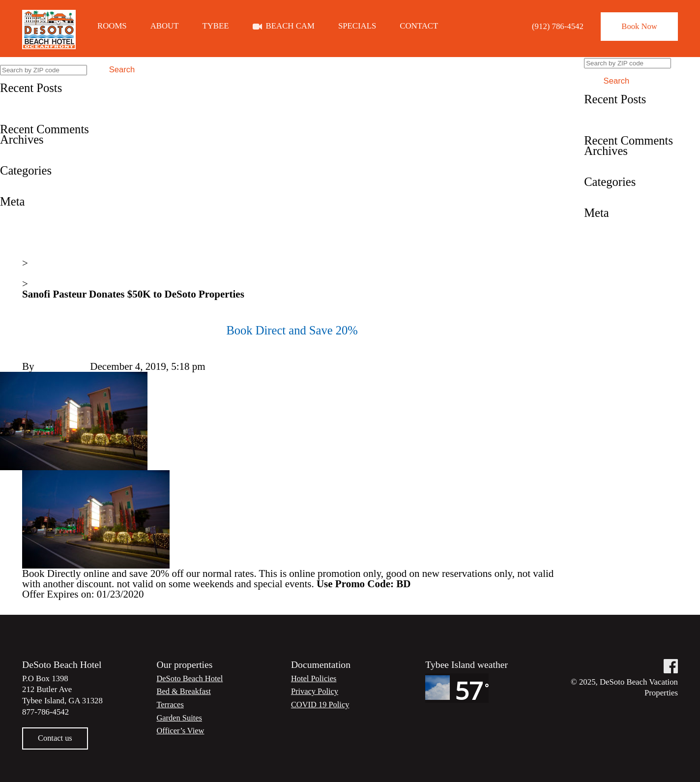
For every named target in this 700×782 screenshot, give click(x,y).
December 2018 (33, 160)
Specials (357, 26)
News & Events (55, 274)
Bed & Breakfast (184, 692)
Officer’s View (181, 731)
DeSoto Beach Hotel (190, 678)
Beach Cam (290, 26)
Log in (14, 212)
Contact (419, 26)
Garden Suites (180, 718)
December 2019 (33, 150)
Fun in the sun (29, 109)
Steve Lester (62, 367)
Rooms (112, 26)
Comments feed (32, 233)
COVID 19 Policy (321, 705)
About (165, 26)
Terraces (170, 705)
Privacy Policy (315, 692)
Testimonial (24, 191)
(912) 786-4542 (555, 26)
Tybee (216, 26)
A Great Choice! (34, 119)
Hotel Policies (314, 678)
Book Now (638, 26)
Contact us (55, 738)
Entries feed (25, 222)
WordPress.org (30, 243)
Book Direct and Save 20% (56, 98)
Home (35, 253)
